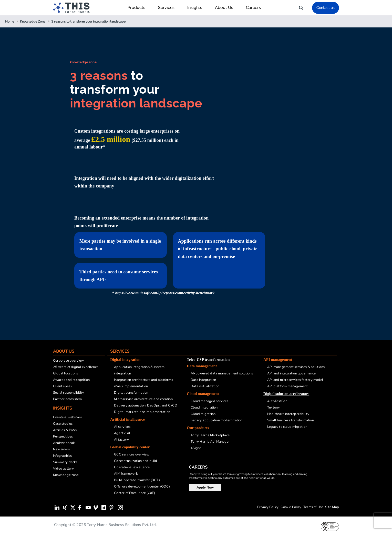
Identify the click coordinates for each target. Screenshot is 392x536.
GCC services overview (132, 454)
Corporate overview (69, 361)
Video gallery (64, 469)
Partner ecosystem (67, 399)
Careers (253, 8)
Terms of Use (313, 507)
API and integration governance (291, 373)
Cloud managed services (209, 401)
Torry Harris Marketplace (210, 435)
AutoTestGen (277, 401)
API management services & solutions (296, 367)
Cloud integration (204, 408)
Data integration (203, 380)
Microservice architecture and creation (143, 399)
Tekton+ (274, 408)
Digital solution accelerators (286, 394)
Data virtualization (205, 386)
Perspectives (63, 436)
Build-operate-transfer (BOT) (137, 480)
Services (169, 8)
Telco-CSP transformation (208, 360)
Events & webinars (67, 417)
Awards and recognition (71, 380)
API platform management (288, 386)
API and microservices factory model (295, 380)
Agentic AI (122, 433)
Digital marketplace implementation (142, 412)
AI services (122, 427)
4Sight (196, 448)
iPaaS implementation (131, 386)
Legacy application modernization (216, 420)
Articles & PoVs (65, 430)
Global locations (65, 373)
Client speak (63, 386)
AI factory (121, 440)
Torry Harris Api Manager (210, 442)
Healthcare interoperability (288, 414)
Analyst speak (64, 443)
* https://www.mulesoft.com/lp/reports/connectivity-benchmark (163, 293)
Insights (197, 8)
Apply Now (205, 488)
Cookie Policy (291, 507)
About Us (227, 8)
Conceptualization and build (136, 461)
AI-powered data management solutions (222, 373)
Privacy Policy (268, 507)
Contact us (326, 8)
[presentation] (383, 521)
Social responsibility (69, 393)
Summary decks (65, 462)
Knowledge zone (66, 475)
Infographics (62, 456)
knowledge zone (83, 62)
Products (139, 8)
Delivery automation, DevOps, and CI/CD (146, 405)
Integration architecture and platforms (143, 380)
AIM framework (126, 474)
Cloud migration (203, 414)
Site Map (332, 507)
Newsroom (61, 449)
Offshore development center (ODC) (142, 487)
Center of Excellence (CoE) (135, 493)
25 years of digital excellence (76, 367)
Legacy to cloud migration (287, 427)
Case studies (63, 424)
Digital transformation (131, 393)
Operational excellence (132, 467)
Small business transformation (291, 420)
